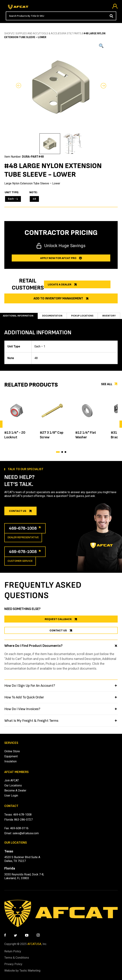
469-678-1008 (23, 528)
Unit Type (11, 192)
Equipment (11, 756)
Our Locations (13, 785)
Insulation (10, 761)
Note (33, 192)
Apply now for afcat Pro (58, 258)
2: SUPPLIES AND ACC (25, 33)
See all (107, 384)
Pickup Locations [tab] (82, 316)
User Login (11, 796)
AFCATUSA (34, 944)
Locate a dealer (60, 285)
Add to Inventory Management (58, 298)
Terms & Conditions (17, 958)
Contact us (18, 511)
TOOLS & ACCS (49, 33)
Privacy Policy (13, 964)
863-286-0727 (23, 820)
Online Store (12, 751)
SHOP (8, 33)
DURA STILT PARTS (70, 33)
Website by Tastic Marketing (22, 971)
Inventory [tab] (109, 316)
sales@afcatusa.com (26, 833)
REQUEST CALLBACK (58, 619)
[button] (58, 452)
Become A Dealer (15, 790)
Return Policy (13, 951)
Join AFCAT (12, 780)
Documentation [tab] (52, 316)
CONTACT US (58, 631)
